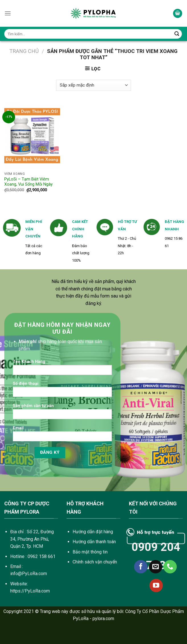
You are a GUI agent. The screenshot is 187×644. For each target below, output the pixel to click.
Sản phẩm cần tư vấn (62, 413)
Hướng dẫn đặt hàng (93, 532)
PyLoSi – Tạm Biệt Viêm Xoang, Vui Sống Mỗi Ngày (28, 182)
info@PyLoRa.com (29, 574)
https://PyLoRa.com (30, 591)
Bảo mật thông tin (90, 552)
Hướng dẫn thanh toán (94, 542)
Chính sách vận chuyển (95, 562)
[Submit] (177, 34)
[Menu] (8, 13)
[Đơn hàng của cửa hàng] (93, 85)
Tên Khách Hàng (62, 369)
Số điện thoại (62, 391)
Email (62, 435)
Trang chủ (24, 51)
